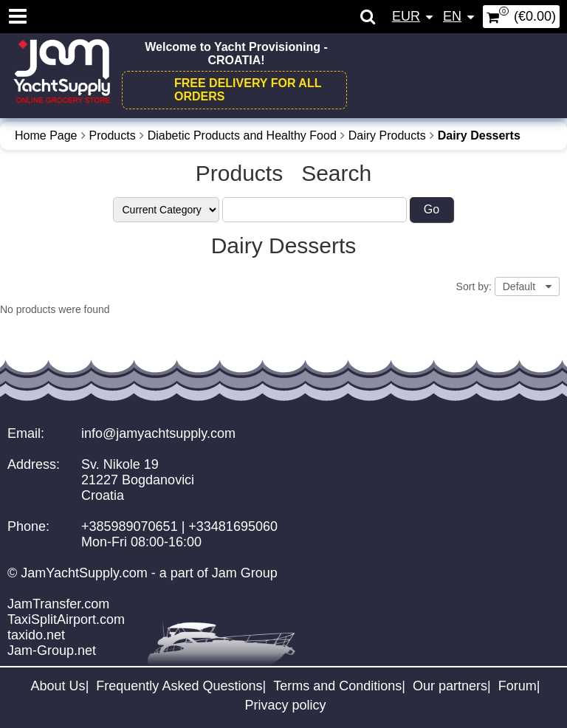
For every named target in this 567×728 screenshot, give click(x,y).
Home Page (46, 135)
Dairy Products (387, 135)
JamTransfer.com (58, 604)
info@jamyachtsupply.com (158, 433)
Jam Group (245, 573)
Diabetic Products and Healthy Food (242, 135)
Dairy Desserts (479, 135)
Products (113, 135)
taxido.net (36, 635)
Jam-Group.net (52, 650)
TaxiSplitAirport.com (66, 619)
